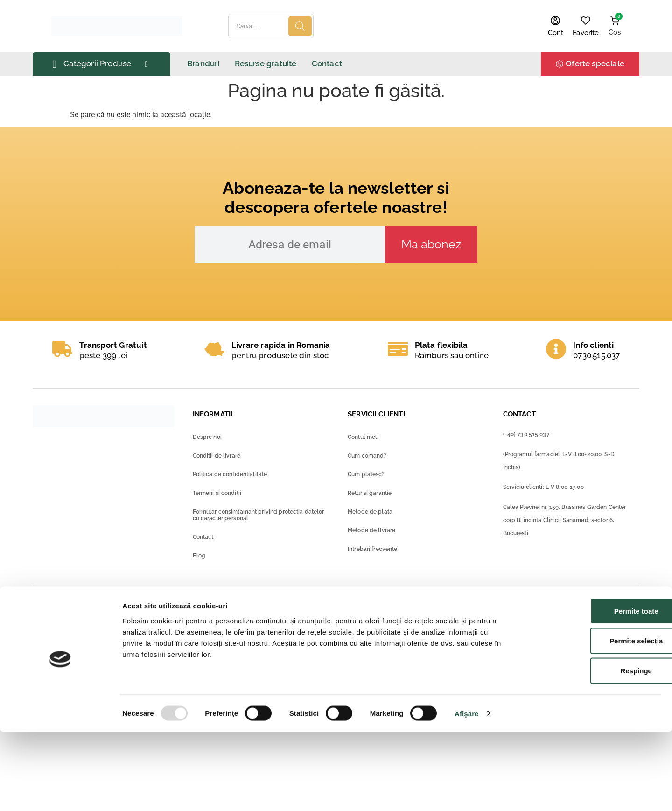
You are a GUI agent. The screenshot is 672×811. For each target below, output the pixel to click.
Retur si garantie (370, 493)
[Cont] (555, 21)
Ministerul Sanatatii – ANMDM (258, 635)
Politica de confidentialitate (230, 474)
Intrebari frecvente (372, 549)
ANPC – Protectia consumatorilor (422, 619)
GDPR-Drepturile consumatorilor (421, 660)
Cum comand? (367, 456)
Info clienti (593, 345)
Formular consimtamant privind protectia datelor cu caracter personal (259, 515)
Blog (199, 556)
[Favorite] (586, 21)
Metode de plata (370, 512)
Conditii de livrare (217, 456)
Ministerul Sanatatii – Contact (257, 649)
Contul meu (363, 437)
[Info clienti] (556, 349)
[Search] (469, 26)
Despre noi (207, 437)
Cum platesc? (366, 474)
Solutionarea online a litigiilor (414, 633)
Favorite (586, 33)
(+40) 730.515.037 (526, 434)
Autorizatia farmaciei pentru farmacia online (440, 646)
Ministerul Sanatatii (240, 622)
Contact (203, 537)
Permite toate (594, 690)
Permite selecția (594, 720)
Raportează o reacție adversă (129, 640)
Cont (556, 33)
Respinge (594, 750)
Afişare (467, 793)
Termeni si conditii (217, 493)
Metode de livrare (371, 530)
